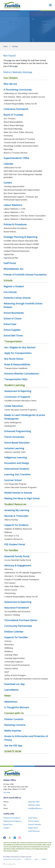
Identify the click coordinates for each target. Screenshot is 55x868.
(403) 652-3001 (34, 802)
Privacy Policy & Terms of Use (12, 859)
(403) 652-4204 (34, 805)
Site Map (44, 859)
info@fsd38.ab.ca (35, 808)
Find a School (33, 821)
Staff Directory (34, 831)
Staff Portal (33, 818)
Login (36, 859)
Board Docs (8, 824)
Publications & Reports (12, 821)
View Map (7, 792)
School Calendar (35, 824)
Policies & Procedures (12, 818)
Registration (33, 828)
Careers (6, 828)
